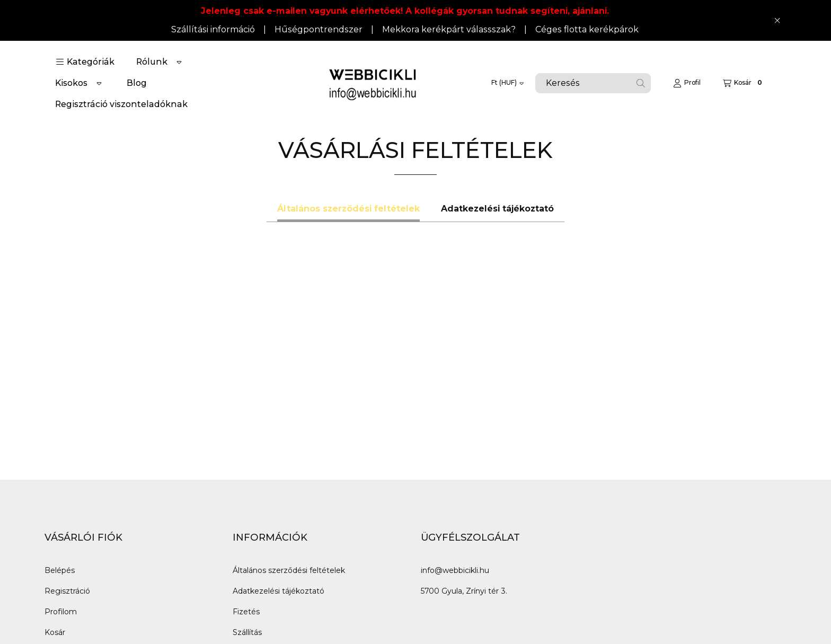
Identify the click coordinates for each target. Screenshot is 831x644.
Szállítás (247, 632)
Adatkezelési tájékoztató (279, 591)
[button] (85, 62)
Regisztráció (67, 591)
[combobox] (593, 83)
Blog (137, 83)
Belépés (60, 570)
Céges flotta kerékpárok (587, 29)
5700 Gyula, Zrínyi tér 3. (464, 591)
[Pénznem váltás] (507, 83)
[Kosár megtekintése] (744, 83)
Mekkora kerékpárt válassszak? (449, 29)
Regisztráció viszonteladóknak (121, 104)
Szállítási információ (213, 29)
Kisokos (71, 83)
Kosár (55, 632)
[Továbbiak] (179, 62)
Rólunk (152, 62)
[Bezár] (777, 20)
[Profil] (687, 83)
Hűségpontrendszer (319, 29)
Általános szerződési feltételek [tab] (348, 209)
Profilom (61, 612)
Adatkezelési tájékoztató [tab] (497, 209)
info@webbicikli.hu (455, 570)
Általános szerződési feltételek (289, 570)
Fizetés (246, 612)
